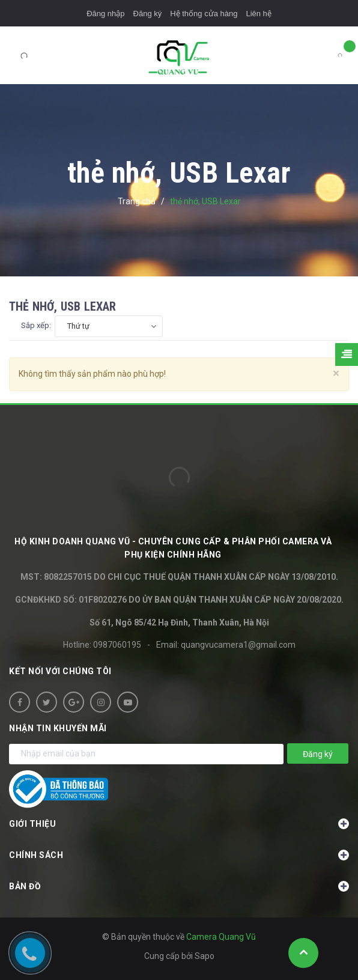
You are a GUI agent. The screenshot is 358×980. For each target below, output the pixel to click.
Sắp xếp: (36, 325)
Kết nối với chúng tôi (60, 671)
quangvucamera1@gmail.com (238, 645)
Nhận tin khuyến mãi (58, 728)
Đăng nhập (105, 14)
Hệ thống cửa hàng (204, 14)
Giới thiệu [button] (179, 824)
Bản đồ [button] (179, 886)
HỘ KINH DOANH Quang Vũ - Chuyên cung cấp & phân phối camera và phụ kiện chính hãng (173, 548)
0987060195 (117, 645)
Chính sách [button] (179, 855)
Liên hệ (258, 14)
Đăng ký (148, 14)
